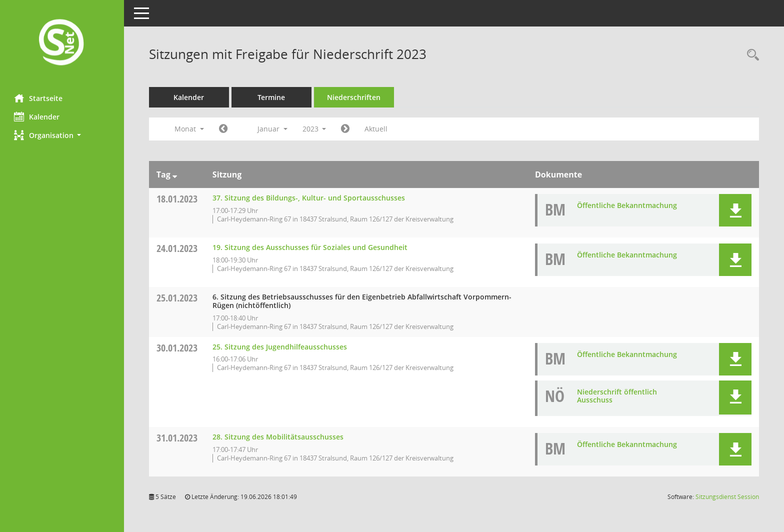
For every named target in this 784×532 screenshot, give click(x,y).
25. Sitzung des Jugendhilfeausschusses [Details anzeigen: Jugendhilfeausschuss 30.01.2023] (281, 347)
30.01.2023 (178, 348)
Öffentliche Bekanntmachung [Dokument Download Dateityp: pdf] (627, 205)
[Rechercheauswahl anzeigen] (750, 55)
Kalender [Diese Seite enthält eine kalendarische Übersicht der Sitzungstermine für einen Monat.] (38, 116)
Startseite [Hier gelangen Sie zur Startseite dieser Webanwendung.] (39, 98)
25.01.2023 (178, 298)
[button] (62, 135)
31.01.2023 (178, 438)
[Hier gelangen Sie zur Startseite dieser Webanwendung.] (62, 43)
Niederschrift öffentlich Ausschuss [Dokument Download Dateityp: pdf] (617, 396)
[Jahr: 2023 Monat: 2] (347, 129)
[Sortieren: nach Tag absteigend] (176, 174)
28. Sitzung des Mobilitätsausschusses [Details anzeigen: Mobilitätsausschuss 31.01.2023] (279, 437)
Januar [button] (273, 129)
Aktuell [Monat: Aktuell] (377, 129)
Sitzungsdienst (727, 497)
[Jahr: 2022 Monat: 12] (224, 129)
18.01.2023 (178, 199)
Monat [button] (190, 129)
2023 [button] (315, 129)
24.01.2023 (178, 248)
